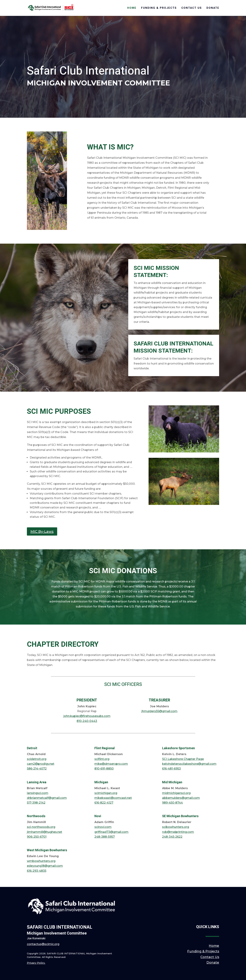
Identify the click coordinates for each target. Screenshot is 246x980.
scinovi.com (103, 827)
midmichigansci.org (176, 793)
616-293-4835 (37, 871)
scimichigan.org (106, 793)
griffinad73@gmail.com (111, 832)
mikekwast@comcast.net (113, 798)
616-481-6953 (171, 769)
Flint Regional (105, 748)
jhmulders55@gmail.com (159, 711)
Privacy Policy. (36, 963)
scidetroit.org (37, 759)
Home (132, 8)
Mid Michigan (172, 782)
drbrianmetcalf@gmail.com (47, 798)
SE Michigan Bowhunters (180, 816)
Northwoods (36, 816)
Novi (98, 816)
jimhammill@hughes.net (45, 832)
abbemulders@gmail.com (181, 798)
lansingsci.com (38, 793)
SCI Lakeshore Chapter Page (183, 759)
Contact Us (192, 8)
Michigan (101, 782)
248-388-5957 (105, 837)
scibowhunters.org (176, 827)
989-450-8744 (172, 803)
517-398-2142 (36, 803)
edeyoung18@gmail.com (45, 866)
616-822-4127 (104, 803)
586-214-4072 (37, 769)
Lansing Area (37, 782)
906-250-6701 (37, 837)
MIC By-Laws (42, 531)
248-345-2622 (172, 837)
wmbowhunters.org (41, 861)
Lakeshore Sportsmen (178, 748)
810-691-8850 (104, 769)
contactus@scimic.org (43, 944)
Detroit (32, 748)
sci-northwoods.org (41, 827)
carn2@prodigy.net (41, 764)
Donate (213, 8)
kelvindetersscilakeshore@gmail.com (189, 764)
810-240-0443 (87, 721)
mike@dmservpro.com (111, 764)
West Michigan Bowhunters (47, 850)
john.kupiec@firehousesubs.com (87, 716)
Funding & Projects (159, 8)
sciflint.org (102, 759)
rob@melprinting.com (178, 832)
